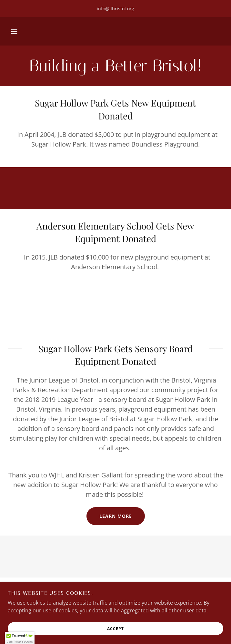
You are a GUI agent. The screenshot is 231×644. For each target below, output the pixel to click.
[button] (14, 31)
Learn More (116, 516)
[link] (115, 66)
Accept (115, 629)
